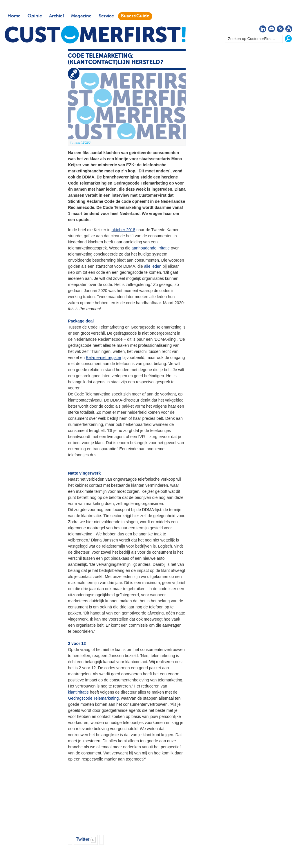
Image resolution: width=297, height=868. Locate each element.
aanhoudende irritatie (151, 248)
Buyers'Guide (135, 16)
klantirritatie (78, 692)
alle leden (153, 266)
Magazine (81, 16)
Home (14, 16)
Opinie (35, 16)
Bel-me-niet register (104, 358)
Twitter (83, 839)
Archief (57, 16)
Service (106, 16)
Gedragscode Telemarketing (93, 698)
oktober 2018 (124, 230)
